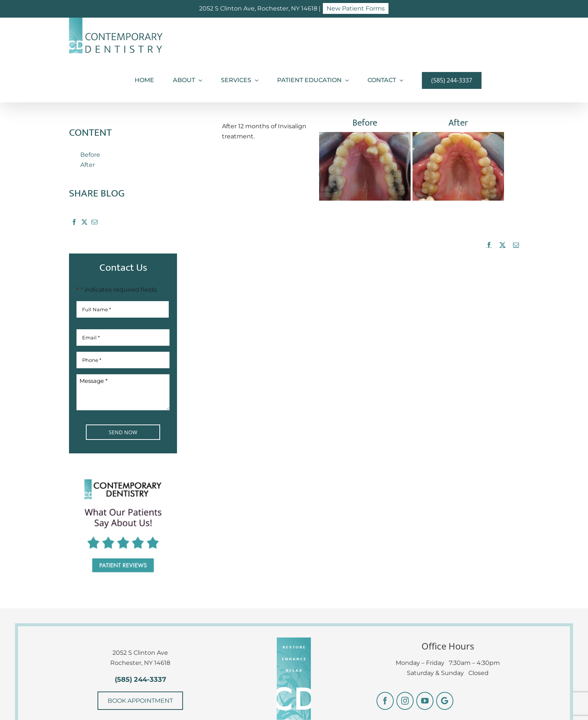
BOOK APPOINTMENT (140, 701)
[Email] (94, 224)
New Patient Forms (356, 8)
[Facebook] (74, 224)
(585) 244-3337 (140, 679)
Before (90, 155)
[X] (84, 224)
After (88, 165)
